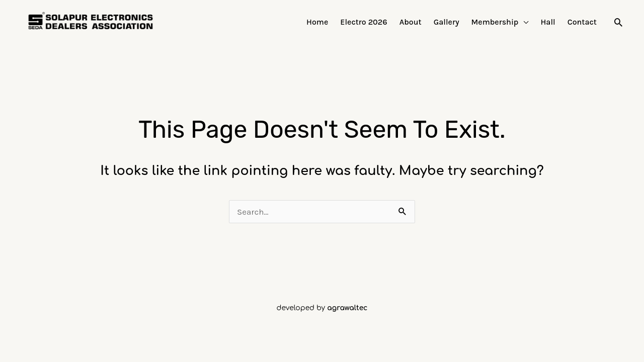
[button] (618, 22)
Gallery (447, 22)
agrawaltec (347, 308)
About (411, 22)
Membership (495, 22)
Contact (582, 22)
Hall (548, 22)
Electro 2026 (364, 22)
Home (317, 22)
